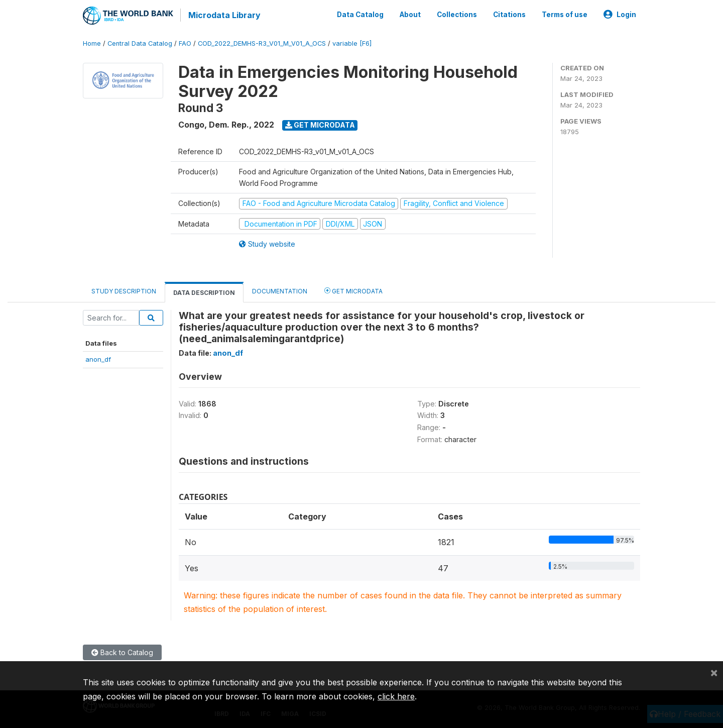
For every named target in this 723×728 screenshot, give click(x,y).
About (410, 14)
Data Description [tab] (204, 292)
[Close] (714, 672)
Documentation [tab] (280, 290)
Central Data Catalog (140, 42)
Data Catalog (360, 14)
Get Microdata (320, 124)
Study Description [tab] (124, 290)
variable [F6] (352, 42)
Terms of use (565, 14)
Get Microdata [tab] (353, 290)
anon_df (98, 359)
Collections (457, 14)
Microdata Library (223, 15)
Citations (509, 14)
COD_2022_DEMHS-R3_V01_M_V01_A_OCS (262, 42)
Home (92, 42)
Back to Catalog (122, 651)
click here (396, 696)
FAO (185, 42)
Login (620, 14)
